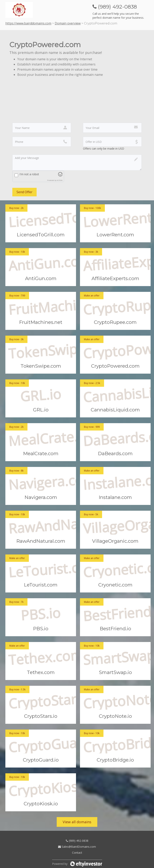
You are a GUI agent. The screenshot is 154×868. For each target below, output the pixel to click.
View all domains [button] (77, 822)
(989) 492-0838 (77, 841)
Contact (77, 853)
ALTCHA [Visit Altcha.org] (60, 180)
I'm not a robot (29, 174)
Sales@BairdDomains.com (77, 847)
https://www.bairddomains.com (28, 23)
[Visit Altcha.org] (60, 175)
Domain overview (68, 23)
